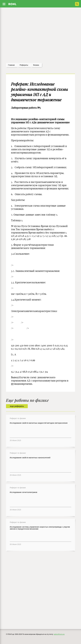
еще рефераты (17, 406)
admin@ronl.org (59, 634)
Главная (11, 65)
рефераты (24, 65)
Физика (36, 65)
